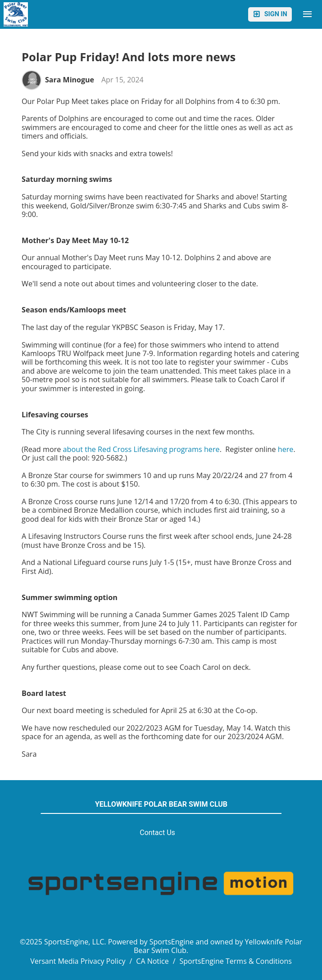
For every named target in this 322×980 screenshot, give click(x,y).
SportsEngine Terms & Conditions (236, 961)
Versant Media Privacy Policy (78, 961)
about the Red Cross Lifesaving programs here (141, 449)
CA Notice (152, 961)
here (286, 449)
